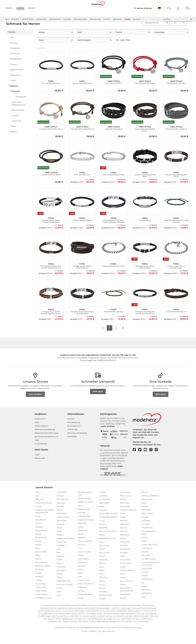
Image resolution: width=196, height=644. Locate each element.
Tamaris (145, 527)
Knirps (81, 607)
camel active (41, 597)
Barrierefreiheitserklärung (46, 446)
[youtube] (147, 459)
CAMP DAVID (41, 600)
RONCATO (125, 544)
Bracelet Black (145, 229)
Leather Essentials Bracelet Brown (176, 184)
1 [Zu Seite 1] (110, 337)
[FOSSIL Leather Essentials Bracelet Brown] (176, 166)
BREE (38, 565)
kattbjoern (82, 597)
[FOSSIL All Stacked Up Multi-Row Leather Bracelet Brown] (51, 257)
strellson (145, 516)
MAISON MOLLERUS (108, 541)
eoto (59, 559)
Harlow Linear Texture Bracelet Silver (176, 275)
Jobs (37, 450)
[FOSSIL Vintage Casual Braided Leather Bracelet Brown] (145, 303)
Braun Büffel (41, 561)
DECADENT (62, 523)
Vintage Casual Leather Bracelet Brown (82, 275)
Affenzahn (40, 509)
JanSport (82, 575)
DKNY (59, 541)
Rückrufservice (74, 435)
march (102, 559)
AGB (37, 432)
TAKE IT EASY (147, 523)
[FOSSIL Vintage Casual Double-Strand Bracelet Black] (51, 211)
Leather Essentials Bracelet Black (145, 184)
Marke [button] (42, 42)
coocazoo (61, 513)
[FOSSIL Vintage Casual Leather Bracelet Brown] (82, 257)
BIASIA (38, 544)
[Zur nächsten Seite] (123, 338)
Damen (9, 8)
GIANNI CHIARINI (85, 512)
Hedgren (82, 547)
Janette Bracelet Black (51, 183)
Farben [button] (119, 42)
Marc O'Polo (104, 562)
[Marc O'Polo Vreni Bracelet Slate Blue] (176, 75)
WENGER (146, 599)
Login (37, 464)
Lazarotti (103, 520)
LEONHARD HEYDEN (109, 523)
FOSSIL (60, 584)
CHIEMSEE (61, 502)
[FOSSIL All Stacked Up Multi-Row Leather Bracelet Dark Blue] (114, 211)
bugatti (39, 583)
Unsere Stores (41, 453)
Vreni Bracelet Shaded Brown (82, 137)
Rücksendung (74, 432)
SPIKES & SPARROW (150, 505)
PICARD (102, 608)
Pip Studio (125, 513)
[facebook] (135, 459)
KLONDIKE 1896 (85, 604)
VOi (143, 592)
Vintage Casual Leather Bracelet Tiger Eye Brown (51, 321)
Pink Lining (125, 505)
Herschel (82, 554)
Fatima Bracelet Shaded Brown (145, 138)
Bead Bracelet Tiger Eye (114, 320)
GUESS (81, 536)
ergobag (60, 566)
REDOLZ (124, 530)
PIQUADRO (125, 516)
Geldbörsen (28, 19)
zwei (143, 607)
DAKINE (60, 516)
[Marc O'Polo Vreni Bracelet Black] (114, 75)
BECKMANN (41, 529)
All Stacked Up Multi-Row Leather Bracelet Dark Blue (114, 230)
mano (102, 552)
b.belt (38, 526)
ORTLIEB (103, 587)
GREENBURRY (84, 526)
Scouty (123, 587)
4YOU (38, 502)
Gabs (59, 605)
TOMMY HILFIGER (149, 554)
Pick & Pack (125, 502)
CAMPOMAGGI (42, 604)
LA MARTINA (104, 509)
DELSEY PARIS (63, 527)
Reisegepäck (55, 19)
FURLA (60, 598)
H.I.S (80, 558)
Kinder (32, 8)
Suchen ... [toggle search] (178, 19)
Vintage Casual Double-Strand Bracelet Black (51, 230)
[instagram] (152, 459)
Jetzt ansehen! (35, 404)
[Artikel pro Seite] (179, 33)
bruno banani (42, 572)
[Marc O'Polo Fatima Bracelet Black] (114, 120)
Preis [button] (80, 42)
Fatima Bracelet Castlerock (176, 137)
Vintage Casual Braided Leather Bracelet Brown (145, 321)
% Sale (127, 19)
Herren (20, 8)
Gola (80, 515)
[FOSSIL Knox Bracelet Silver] (82, 166)
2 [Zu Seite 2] (116, 337)
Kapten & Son (84, 590)
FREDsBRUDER (63, 591)
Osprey (102, 591)
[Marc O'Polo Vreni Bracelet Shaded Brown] (82, 120)
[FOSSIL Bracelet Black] (145, 211)
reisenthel (125, 534)
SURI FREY (146, 520)
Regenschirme (81, 19)
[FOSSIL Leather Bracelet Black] (82, 211)
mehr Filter (123, 50)
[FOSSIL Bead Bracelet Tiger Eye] (114, 303)
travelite (145, 561)
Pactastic (103, 601)
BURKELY (40, 586)
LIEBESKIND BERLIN (108, 527)
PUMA (123, 523)
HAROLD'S (82, 540)
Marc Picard (104, 555)
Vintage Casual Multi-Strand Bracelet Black (82, 321)
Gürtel (107, 19)
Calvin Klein (41, 593)
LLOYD (102, 534)
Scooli (123, 576)
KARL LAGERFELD (86, 593)
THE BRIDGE (147, 537)
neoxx (102, 576)
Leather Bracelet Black (82, 229)
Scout (123, 584)
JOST (80, 586)
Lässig (102, 516)
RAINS (123, 527)
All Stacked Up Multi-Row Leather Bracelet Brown (51, 275)
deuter (60, 537)
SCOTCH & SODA (127, 580)
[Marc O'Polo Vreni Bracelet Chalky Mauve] (51, 120)
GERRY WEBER (84, 508)
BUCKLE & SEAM (43, 575)
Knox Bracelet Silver (82, 183)
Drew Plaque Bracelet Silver (114, 183)
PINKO (123, 509)
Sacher (123, 548)
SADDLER (124, 552)
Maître (102, 544)
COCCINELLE (63, 509)
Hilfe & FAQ (72, 439)
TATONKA (146, 530)
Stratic (144, 513)
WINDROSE (147, 603)
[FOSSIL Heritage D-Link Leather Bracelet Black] (145, 257)
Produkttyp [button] (160, 42)
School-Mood (126, 573)
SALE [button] (42, 50)
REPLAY (124, 537)
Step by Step (147, 509)
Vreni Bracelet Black (114, 91)
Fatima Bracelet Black (114, 137)
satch (122, 566)
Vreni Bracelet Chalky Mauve (51, 137)
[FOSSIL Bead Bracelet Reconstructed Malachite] (176, 211)
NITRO (102, 580)
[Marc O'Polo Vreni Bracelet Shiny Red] (145, 75)
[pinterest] (158, 459)
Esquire (60, 573)
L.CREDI (103, 502)
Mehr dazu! (98, 401)
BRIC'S (38, 568)
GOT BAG (82, 522)
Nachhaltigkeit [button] (84, 50)
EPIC (59, 562)
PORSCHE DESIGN (128, 520)
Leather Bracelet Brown (176, 320)
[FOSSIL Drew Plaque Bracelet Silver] (114, 166)
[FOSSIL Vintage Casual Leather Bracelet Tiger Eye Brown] (51, 303)
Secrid (123, 594)
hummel (82, 572)
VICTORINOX (147, 589)
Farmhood (61, 576)
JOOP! (81, 583)
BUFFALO (40, 579)
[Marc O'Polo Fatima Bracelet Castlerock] (176, 120)
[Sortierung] (156, 33)
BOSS (38, 558)
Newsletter (72, 446)
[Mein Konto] (179, 8)
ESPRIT (60, 569)
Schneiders (125, 569)
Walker (144, 596)
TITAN (144, 551)
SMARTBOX (125, 604)
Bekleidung (95, 19)
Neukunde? (40, 468)
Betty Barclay (41, 540)
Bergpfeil (40, 536)
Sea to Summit (127, 591)
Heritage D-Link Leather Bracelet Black (145, 275)
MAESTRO (103, 537)
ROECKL (124, 541)
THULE (144, 547)
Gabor (59, 601)
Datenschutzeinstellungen (47, 442)
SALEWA (124, 555)
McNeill (102, 566)
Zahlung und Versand (77, 442)
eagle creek (62, 552)
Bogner (39, 551)
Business (15, 19)
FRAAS (60, 587)
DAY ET (60, 520)
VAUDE (145, 585)
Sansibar (124, 562)
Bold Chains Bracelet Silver (114, 274)
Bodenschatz (41, 547)
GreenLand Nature (86, 529)
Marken (137, 19)
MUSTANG (104, 569)
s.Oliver (145, 502)
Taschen (67, 19)
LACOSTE (103, 505)
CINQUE (60, 505)
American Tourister (44, 513)
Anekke (39, 516)
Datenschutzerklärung (45, 439)
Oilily (101, 584)
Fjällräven (61, 580)
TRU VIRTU (146, 565)
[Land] (159, 8)
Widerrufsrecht (41, 435)
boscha (39, 554)
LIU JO (102, 530)
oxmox (102, 594)
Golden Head (84, 519)
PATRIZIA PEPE (106, 605)
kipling (81, 600)
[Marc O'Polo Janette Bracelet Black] (51, 166)
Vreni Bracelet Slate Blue (176, 91)
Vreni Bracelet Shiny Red (145, 91)
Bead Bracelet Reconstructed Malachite (176, 230)
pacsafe (102, 598)
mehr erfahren (108, 436)
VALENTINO (147, 578)
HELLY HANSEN (85, 551)
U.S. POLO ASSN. (149, 568)
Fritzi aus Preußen (65, 594)
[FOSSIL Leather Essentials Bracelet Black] (145, 166)
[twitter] (141, 459)
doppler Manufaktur (66, 548)
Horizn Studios (84, 561)
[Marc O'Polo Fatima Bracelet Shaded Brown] (145, 120)
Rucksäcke (41, 19)
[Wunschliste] (169, 8)
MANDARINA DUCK (108, 548)
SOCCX (123, 607)
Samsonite (125, 559)
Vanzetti (145, 582)
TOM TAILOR (147, 558)
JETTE (80, 579)
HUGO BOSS (83, 568)
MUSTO (102, 573)
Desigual (61, 534)
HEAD (80, 544)
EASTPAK (61, 555)
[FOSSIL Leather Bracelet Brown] (176, 303)
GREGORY (82, 533)
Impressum (40, 428)
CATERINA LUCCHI (44, 607)
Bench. (39, 533)
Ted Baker (146, 534)
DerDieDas (62, 530)
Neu (7, 19)
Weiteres (117, 19)
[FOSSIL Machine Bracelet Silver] (51, 75)
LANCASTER (104, 513)
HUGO (81, 565)
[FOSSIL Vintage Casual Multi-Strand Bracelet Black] (82, 303)
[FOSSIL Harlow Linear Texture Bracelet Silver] (176, 257)
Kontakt (71, 428)
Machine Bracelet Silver (51, 91)
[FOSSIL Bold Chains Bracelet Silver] (114, 257)
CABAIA (39, 590)
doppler (60, 544)
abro (37, 505)
